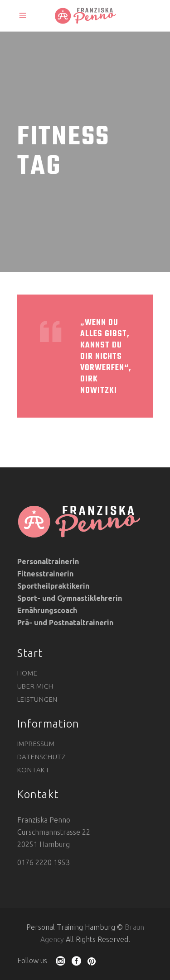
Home (27, 673)
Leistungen (38, 699)
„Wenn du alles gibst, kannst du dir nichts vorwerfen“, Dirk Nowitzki (106, 357)
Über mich (35, 686)
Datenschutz (42, 757)
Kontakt (34, 770)
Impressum (36, 744)
